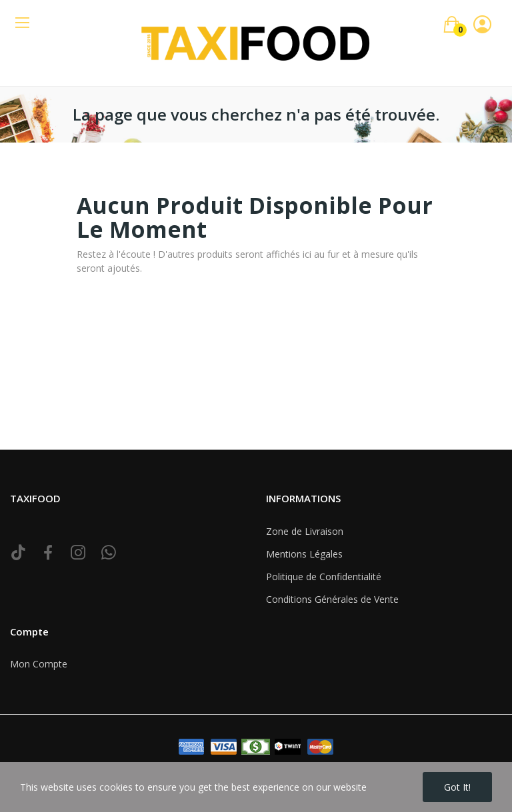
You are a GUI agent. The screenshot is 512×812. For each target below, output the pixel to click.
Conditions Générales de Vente (332, 599)
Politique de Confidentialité (324, 577)
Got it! (457, 787)
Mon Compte (39, 664)
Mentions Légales (304, 554)
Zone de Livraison (305, 531)
